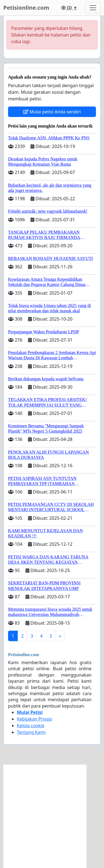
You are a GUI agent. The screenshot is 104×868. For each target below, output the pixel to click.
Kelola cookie (31, 726)
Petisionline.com (26, 8)
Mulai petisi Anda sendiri (52, 112)
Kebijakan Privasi (35, 719)
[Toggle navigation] (93, 8)
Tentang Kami (31, 732)
